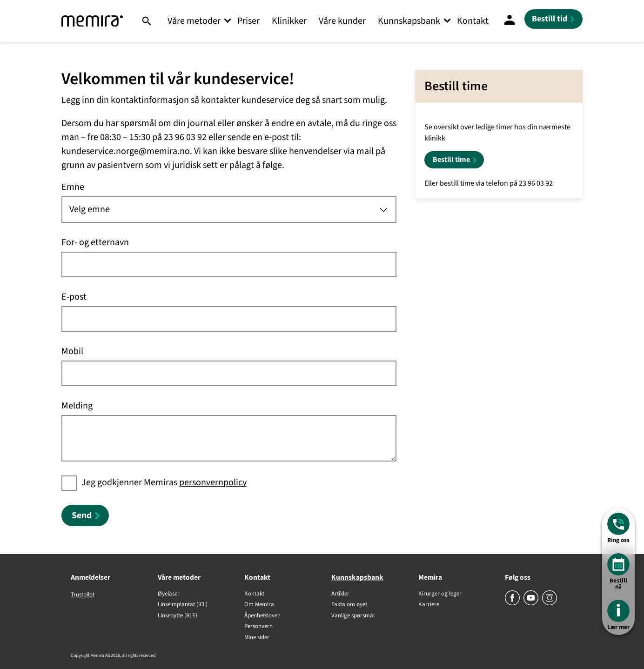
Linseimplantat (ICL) (183, 605)
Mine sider (257, 638)
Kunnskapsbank (409, 21)
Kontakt (473, 21)
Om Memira (259, 605)
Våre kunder (342, 21)
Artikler (340, 594)
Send (82, 515)
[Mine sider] (510, 21)
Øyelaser (169, 594)
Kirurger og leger (440, 594)
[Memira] (92, 21)
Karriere (429, 605)
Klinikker (289, 21)
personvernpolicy (213, 482)
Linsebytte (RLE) (178, 616)
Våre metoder (194, 21)
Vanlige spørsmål (353, 616)
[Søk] (146, 21)
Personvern (258, 627)
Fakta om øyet (349, 605)
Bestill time (451, 160)
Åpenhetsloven (262, 616)
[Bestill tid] (553, 19)
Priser (248, 21)
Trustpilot (83, 595)
